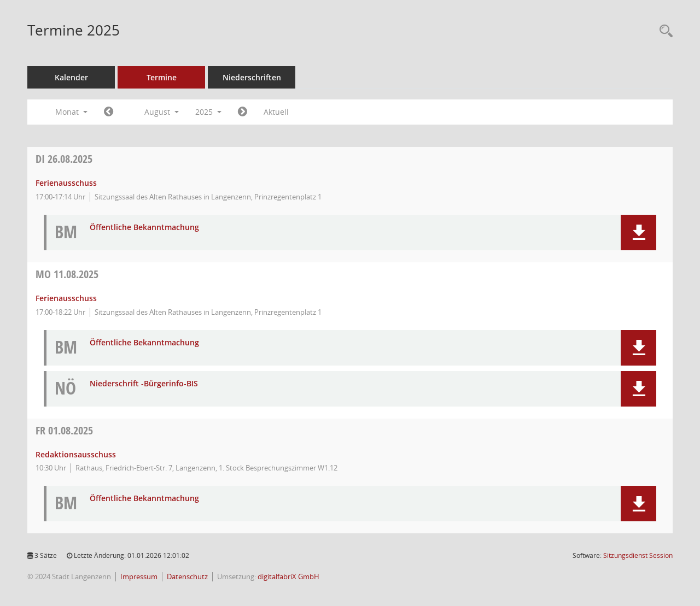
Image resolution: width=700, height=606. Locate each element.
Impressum (139, 577)
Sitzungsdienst (638, 555)
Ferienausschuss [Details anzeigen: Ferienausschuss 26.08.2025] (66, 183)
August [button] (162, 112)
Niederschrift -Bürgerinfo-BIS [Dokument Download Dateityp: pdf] (144, 384)
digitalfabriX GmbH (288, 577)
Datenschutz (187, 577)
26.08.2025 (64, 159)
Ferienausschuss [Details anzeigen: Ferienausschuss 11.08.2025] (66, 298)
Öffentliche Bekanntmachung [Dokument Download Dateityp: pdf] (144, 228)
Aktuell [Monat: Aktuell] (276, 112)
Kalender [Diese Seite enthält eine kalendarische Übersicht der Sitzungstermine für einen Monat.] (71, 77)
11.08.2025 (67, 274)
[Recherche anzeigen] (663, 31)
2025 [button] (208, 112)
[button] (638, 233)
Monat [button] (71, 112)
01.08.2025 (64, 430)
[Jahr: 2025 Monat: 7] (109, 112)
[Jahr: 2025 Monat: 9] (243, 112)
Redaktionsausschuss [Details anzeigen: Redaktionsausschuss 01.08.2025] (76, 454)
